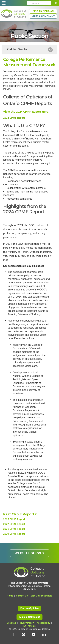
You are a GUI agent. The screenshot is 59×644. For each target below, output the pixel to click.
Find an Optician (43, 11)
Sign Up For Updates (41, 596)
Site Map (11, 623)
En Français (30, 626)
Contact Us (22, 596)
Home (10, 596)
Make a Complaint (43, 16)
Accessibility (43, 623)
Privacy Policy (26, 623)
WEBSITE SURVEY (30, 553)
